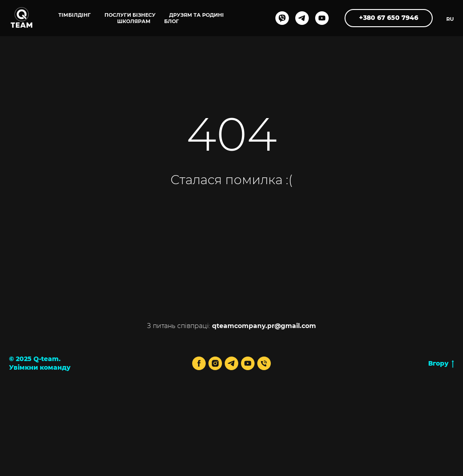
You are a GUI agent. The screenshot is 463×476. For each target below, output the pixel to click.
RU (450, 19)
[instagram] (215, 363)
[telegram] (302, 18)
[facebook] (199, 363)
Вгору (441, 364)
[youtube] (322, 18)
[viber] (282, 18)
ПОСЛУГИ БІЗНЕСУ (130, 15)
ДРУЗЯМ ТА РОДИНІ (196, 15)
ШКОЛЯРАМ (134, 21)
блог (172, 21)
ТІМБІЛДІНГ (75, 15)
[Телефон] (264, 363)
